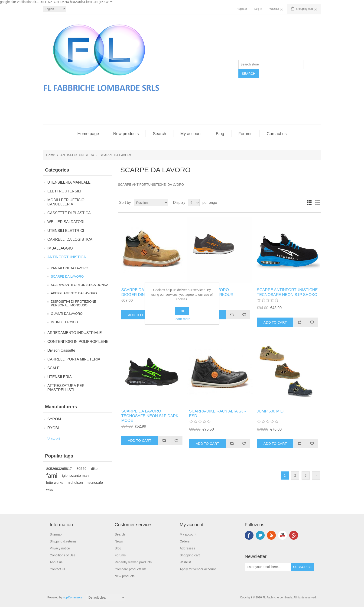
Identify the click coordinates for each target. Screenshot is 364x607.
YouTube (283, 535)
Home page (88, 134)
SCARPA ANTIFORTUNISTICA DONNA (80, 285)
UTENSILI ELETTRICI (66, 231)
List (317, 203)
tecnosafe (95, 482)
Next (316, 476)
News (119, 541)
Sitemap (56, 534)
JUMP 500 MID (270, 411)
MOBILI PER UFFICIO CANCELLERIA (66, 202)
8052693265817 (59, 469)
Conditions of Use (63, 555)
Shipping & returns (63, 541)
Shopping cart (190, 555)
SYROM (54, 419)
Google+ (294, 535)
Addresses (187, 548)
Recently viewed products (133, 562)
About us (56, 562)
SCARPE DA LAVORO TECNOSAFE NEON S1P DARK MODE (150, 416)
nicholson (75, 482)
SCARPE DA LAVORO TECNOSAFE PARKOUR (211, 292)
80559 (82, 469)
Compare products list (130, 569)
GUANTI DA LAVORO (67, 314)
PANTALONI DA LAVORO (70, 268)
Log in (258, 9)
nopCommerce (73, 597)
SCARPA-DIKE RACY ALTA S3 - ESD (217, 414)
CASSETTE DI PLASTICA (69, 213)
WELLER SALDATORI (66, 222)
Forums (245, 134)
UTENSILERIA (60, 377)
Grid (309, 203)
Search (159, 134)
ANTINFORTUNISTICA (77, 155)
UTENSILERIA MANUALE (69, 182)
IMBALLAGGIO (60, 248)
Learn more (182, 319)
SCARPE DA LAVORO (67, 276)
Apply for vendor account (198, 569)
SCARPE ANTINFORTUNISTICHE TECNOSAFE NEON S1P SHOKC (287, 292)
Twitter (260, 535)
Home (50, 155)
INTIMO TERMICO (64, 322)
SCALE (53, 368)
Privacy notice (60, 548)
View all (54, 439)
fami (52, 476)
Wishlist (185, 562)
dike (94, 469)
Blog (220, 134)
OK (182, 311)
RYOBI (53, 428)
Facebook (249, 535)
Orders (185, 541)
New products (126, 134)
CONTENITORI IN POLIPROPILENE (78, 342)
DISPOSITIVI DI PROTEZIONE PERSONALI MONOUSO (73, 303)
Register (242, 9)
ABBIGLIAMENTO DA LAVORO (74, 293)
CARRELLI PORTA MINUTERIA (74, 359)
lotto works (55, 482)
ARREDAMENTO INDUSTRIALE (75, 333)
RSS (271, 535)
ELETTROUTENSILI (64, 191)
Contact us (277, 134)
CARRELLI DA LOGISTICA (70, 239)
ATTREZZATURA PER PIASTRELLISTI (66, 388)
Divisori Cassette (61, 350)
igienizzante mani (76, 476)
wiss (50, 489)
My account (191, 134)
